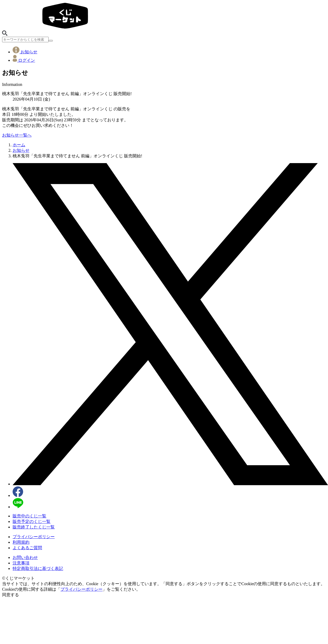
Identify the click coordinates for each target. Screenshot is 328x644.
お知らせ (25, 52)
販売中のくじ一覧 (29, 516)
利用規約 (21, 542)
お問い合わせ (25, 557)
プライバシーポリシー (34, 537)
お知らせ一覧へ (17, 135)
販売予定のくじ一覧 (32, 521)
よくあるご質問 (27, 548)
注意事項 (21, 563)
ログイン (24, 60)
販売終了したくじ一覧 (34, 527)
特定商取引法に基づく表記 (38, 568)
